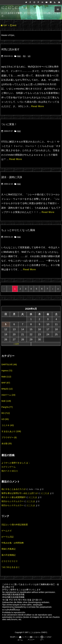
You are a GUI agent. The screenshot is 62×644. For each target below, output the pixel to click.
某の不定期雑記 (9, 555)
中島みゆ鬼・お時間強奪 (13, 543)
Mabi (6, 377)
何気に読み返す (10, 49)
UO (29, 56)
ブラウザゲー (9, 437)
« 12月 (16, 344)
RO (24, 56)
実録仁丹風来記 (9, 549)
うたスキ (8, 425)
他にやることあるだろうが (14, 489)
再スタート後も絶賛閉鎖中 (14, 497)
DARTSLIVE (9, 364)
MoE (19, 56)
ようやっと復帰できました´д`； (16, 463)
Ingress (7, 371)
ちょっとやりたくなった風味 (18, 230)
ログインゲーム (9, 467)
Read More (38, 106)
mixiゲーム (8, 395)
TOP (5, 25)
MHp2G (7, 389)
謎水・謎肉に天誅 (12, 177)
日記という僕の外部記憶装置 (15, 525)
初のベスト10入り (10, 471)
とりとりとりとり (10, 561)
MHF (6, 383)
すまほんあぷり (11, 431)
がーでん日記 (8, 537)
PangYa (7, 407)
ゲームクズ (7, 531)
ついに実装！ (9, 124)
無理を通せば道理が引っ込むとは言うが (20, 493)
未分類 (7, 444)
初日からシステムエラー (13, 501)
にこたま (45, 493)
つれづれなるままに (11, 567)
